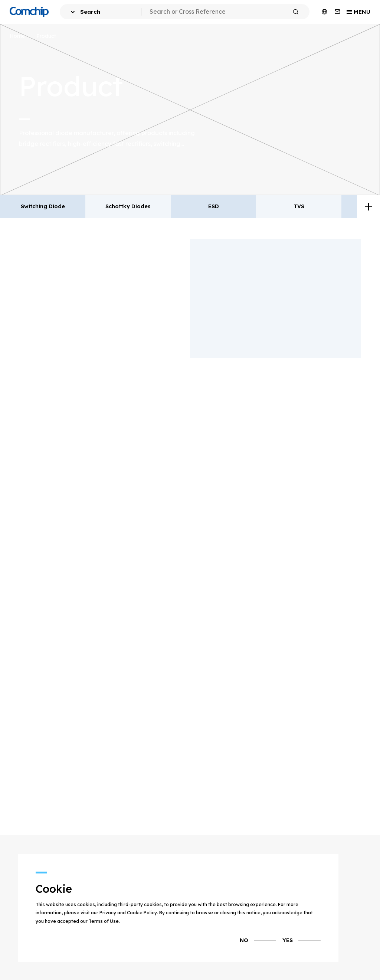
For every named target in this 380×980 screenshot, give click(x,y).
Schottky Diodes (128, 206)
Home (17, 36)
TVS (299, 206)
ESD (214, 206)
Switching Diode (43, 206)
